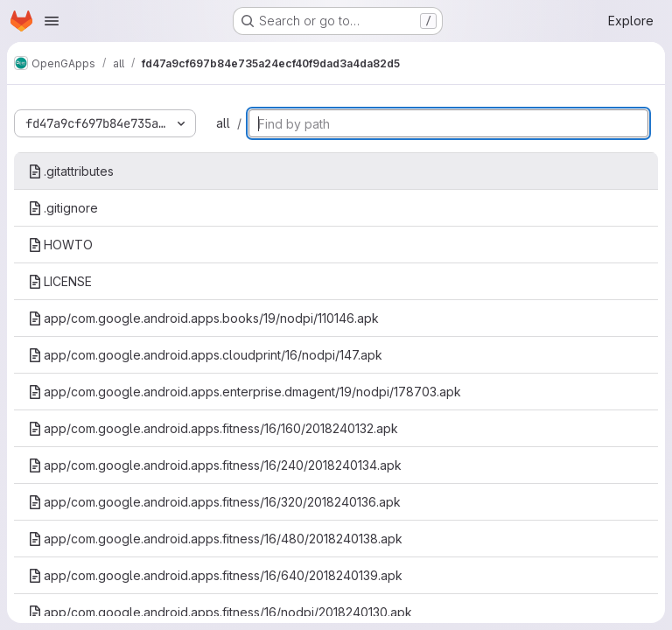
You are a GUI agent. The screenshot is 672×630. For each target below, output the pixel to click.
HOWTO (60, 245)
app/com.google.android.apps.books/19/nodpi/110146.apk (203, 318)
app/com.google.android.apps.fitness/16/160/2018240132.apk (213, 428)
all (223, 123)
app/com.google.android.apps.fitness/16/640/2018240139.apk (215, 575)
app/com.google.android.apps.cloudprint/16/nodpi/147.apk (205, 355)
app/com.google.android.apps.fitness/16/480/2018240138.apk (215, 539)
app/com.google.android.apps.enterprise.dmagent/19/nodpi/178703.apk (245, 392)
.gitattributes (71, 171)
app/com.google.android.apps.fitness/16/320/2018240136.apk (214, 502)
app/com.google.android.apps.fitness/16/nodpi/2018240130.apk (220, 612)
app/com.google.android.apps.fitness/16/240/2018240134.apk (215, 465)
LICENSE (60, 281)
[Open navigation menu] (52, 21)
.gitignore (63, 208)
